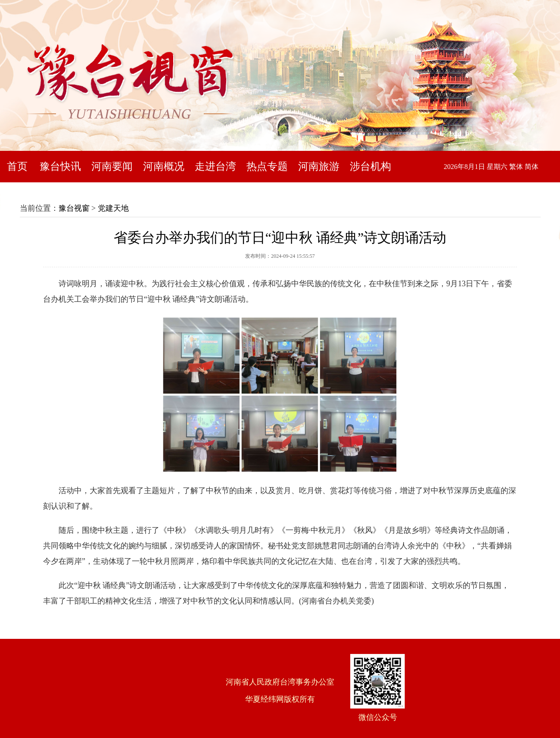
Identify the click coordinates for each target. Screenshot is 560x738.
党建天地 (113, 208)
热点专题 (267, 166)
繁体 (516, 167)
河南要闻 (112, 166)
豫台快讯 (60, 166)
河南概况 (164, 166)
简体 (532, 167)
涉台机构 (370, 166)
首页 (17, 166)
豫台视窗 (74, 208)
